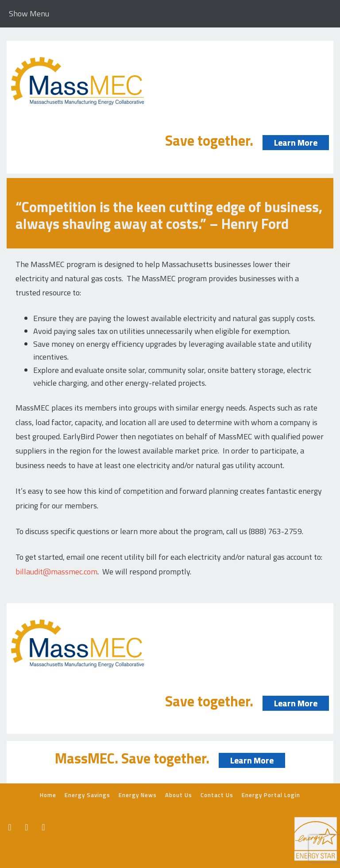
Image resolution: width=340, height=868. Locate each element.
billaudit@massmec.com (56, 572)
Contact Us (217, 795)
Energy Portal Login (271, 795)
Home (48, 795)
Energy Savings (87, 795)
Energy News (138, 795)
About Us (179, 795)
